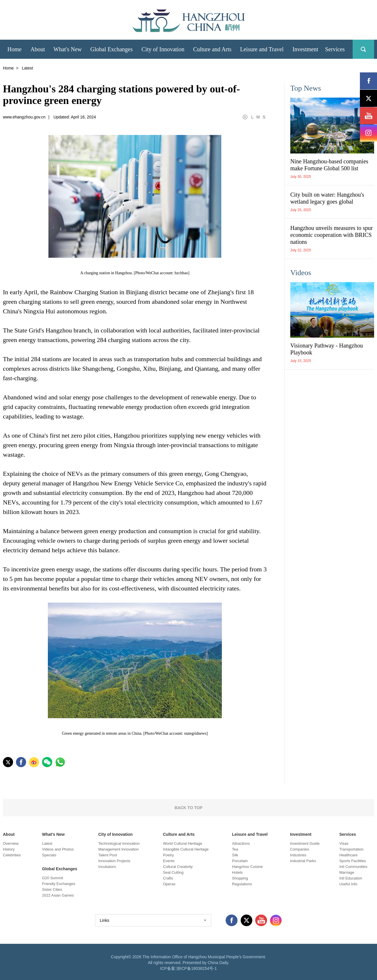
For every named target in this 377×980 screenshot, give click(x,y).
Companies (300, 849)
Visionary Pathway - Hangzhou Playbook (327, 349)
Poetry (168, 855)
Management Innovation (118, 849)
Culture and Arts (179, 834)
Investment (301, 834)
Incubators (107, 867)
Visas (344, 843)
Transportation (351, 849)
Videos (301, 273)
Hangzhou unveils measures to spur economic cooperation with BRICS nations (331, 235)
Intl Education (351, 878)
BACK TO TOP (188, 808)
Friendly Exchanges (59, 884)
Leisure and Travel (250, 834)
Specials (49, 855)
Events (169, 861)
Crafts (168, 878)
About (9, 834)
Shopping (240, 878)
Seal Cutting (173, 872)
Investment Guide (305, 843)
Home (8, 68)
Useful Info (348, 884)
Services (348, 834)
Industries (298, 855)
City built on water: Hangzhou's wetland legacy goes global (327, 198)
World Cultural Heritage (183, 843)
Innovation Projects (114, 861)
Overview (11, 843)
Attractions (241, 843)
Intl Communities (353, 867)
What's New (53, 834)
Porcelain (240, 861)
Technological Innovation (119, 843)
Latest (47, 843)
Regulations (242, 884)
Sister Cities (52, 890)
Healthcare (348, 855)
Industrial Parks (303, 861)
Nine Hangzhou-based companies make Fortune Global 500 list (329, 165)
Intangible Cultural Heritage (186, 849)
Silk (235, 855)
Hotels (237, 872)
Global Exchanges (60, 869)
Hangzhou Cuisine (247, 867)
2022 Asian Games (58, 895)
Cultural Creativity (178, 867)
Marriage (347, 872)
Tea (235, 849)
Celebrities (12, 855)
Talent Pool (108, 855)
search (363, 49)
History (9, 849)
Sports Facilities (353, 861)
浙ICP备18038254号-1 (197, 968)
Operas (169, 884)
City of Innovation (115, 834)
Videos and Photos (58, 849)
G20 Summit (52, 878)
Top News (306, 88)
